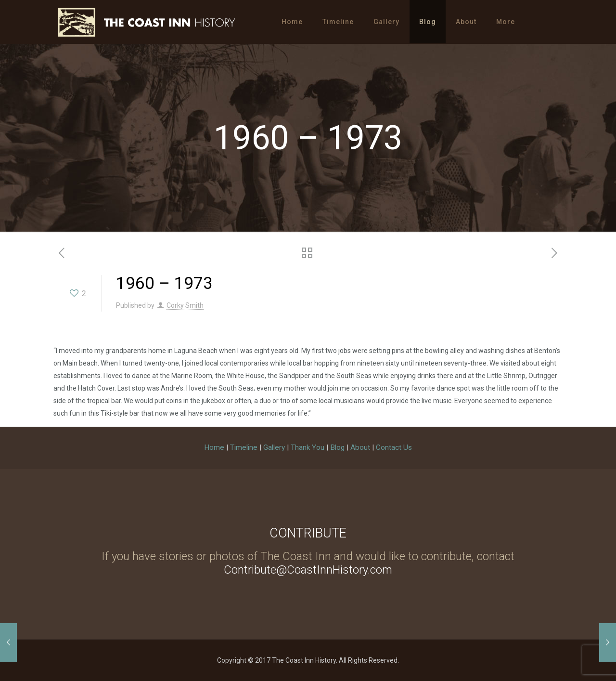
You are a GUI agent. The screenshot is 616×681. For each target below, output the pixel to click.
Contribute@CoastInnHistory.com (308, 570)
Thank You (308, 447)
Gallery (274, 447)
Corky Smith (185, 305)
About (360, 447)
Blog (337, 447)
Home (214, 447)
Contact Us (394, 447)
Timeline (244, 447)
